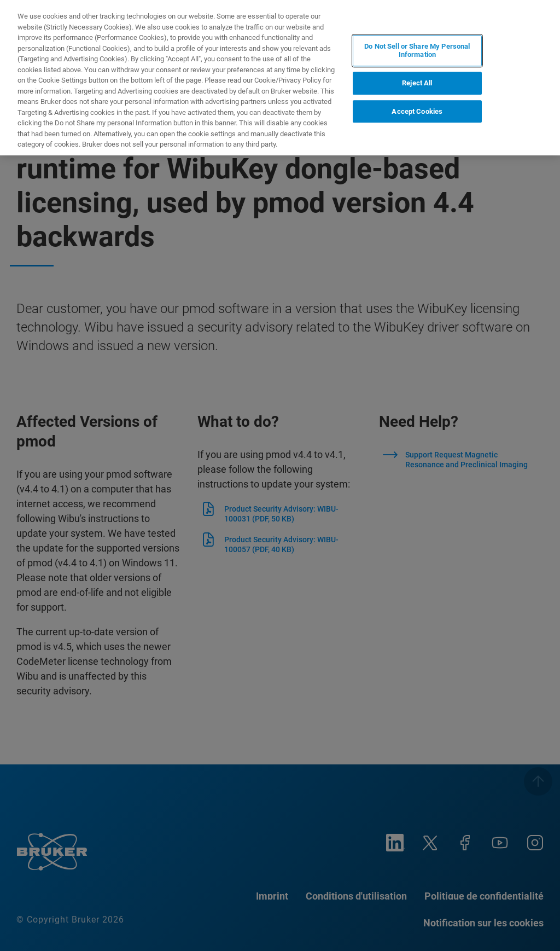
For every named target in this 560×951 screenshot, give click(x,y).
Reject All (417, 82)
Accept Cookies (417, 111)
